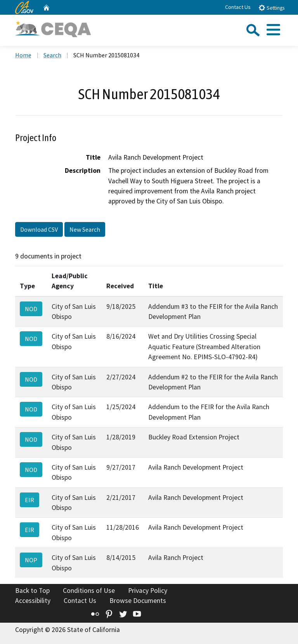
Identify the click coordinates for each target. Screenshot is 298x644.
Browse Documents (138, 601)
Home (23, 55)
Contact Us (238, 7)
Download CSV (39, 229)
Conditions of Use (89, 591)
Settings (271, 8)
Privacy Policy (148, 591)
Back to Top (32, 591)
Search (52, 55)
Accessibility (33, 601)
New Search (85, 229)
